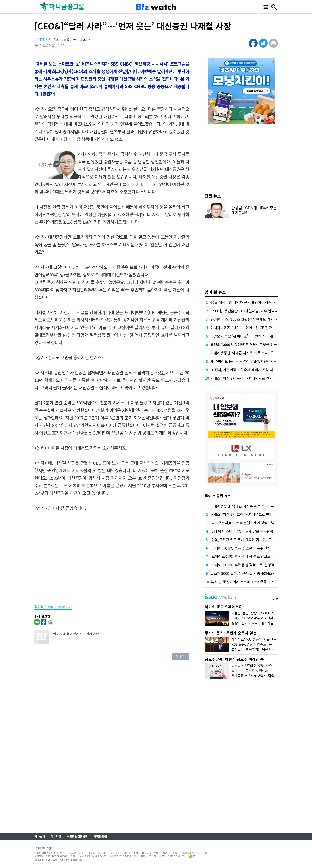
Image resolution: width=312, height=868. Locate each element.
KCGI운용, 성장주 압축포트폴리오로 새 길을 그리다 (267, 644)
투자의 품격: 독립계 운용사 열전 (231, 633)
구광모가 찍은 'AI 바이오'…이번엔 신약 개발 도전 (247, 336)
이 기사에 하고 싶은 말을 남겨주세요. (120, 641)
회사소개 (40, 836)
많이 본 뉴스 (215, 292)
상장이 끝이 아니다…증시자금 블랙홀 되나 (261, 623)
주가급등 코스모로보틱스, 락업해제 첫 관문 (262, 676)
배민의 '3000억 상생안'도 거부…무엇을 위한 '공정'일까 (252, 344)
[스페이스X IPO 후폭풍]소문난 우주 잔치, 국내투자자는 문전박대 (258, 548)
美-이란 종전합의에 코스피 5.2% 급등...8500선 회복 (249, 582)
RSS (193, 856)
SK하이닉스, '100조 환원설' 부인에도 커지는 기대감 (249, 319)
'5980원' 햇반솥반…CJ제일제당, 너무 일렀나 (244, 311)
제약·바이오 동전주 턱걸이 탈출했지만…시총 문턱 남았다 (253, 361)
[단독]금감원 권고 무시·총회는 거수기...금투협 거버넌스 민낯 (255, 540)
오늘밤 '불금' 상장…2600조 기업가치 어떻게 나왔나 (268, 613)
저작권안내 (100, 836)
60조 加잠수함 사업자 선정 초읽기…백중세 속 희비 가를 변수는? (259, 302)
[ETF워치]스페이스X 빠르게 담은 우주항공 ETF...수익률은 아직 (257, 531)
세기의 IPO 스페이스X (223, 607)
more (274, 598)
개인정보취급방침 (77, 836)
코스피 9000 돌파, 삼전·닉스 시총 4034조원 (243, 573)
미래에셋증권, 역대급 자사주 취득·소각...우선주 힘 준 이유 (253, 353)
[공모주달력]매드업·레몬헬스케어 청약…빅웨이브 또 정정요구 (257, 523)
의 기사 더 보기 (53, 607)
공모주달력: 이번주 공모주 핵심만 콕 (234, 659)
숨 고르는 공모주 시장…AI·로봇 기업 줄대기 (262, 671)
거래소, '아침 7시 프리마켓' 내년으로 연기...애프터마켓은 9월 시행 (260, 378)
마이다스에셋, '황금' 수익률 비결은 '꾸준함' (262, 639)
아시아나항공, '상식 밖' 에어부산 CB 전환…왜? (245, 328)
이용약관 (56, 836)
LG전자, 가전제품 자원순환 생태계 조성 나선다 (245, 370)
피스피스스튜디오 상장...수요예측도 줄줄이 (262, 666)
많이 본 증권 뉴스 (218, 496)
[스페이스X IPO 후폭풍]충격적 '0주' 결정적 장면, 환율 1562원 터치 (260, 565)
